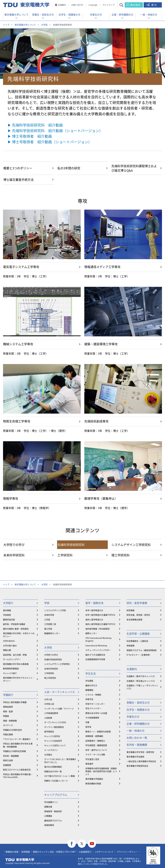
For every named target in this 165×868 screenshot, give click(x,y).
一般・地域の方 (149, 15)
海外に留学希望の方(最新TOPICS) (100, 624)
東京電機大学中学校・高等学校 (140, 752)
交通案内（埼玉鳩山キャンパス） (141, 681)
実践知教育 (49, 825)
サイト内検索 (124, 5)
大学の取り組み (10, 645)
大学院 (44, 25)
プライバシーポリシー (127, 852)
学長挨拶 (7, 615)
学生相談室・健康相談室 (96, 745)
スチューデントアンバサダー (98, 650)
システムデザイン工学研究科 (57, 664)
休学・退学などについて (96, 750)
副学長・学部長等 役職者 (14, 624)
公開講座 (48, 816)
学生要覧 (89, 681)
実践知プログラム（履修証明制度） (142, 650)
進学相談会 (49, 731)
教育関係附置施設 (11, 668)
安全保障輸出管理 (134, 619)
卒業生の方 (96, 15)
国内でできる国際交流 (95, 655)
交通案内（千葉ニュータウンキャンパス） (142, 687)
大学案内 (48, 755)
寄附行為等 (8, 760)
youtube (92, 844)
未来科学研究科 (51, 669)
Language (93, 5)
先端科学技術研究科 (53, 659)
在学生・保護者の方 (69, 15)
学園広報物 (8, 734)
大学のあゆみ (9, 641)
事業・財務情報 (10, 721)
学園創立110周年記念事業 (14, 751)
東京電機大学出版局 (135, 757)
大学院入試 (49, 704)
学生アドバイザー (93, 708)
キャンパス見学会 (52, 736)
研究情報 (130, 610)
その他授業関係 (92, 718)
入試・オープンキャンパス (60, 692)
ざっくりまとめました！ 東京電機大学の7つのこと (60, 761)
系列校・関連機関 (11, 756)
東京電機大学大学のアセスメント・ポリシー (19, 679)
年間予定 (89, 699)
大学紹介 (8, 603)
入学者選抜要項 (51, 713)
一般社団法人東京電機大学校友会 (141, 761)
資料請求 (135, 5)
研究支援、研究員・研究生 (138, 615)
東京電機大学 (20, 860)
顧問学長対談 (9, 619)
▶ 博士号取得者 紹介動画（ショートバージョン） (50, 142)
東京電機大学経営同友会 (137, 766)
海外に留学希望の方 (94, 619)
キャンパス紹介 (10, 673)
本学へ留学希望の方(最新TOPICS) (100, 615)
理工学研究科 (50, 678)
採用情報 (26, 852)
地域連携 (130, 645)
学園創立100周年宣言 (12, 730)
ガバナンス (8, 725)
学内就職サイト (51, 802)
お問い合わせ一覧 (137, 738)
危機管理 (7, 765)
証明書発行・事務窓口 (95, 741)
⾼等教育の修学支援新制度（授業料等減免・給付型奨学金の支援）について (101, 771)
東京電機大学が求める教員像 (16, 664)
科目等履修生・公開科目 (137, 641)
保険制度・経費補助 (94, 736)
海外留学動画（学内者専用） (98, 629)
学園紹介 (8, 695)
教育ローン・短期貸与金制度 (98, 731)
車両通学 (89, 764)
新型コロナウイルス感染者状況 (17, 770)
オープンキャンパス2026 (55, 722)
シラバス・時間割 (93, 695)
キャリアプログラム (56, 795)
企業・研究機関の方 (122, 15)
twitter (82, 844)
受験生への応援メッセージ (56, 781)
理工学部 (48, 629)
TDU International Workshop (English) (98, 639)
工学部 (47, 619)
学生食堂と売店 (92, 759)
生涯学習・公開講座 (138, 634)
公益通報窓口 (85, 852)
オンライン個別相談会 (54, 727)
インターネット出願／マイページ (59, 708)
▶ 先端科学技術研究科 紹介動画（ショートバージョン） (55, 131)
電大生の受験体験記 (53, 767)
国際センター (91, 633)
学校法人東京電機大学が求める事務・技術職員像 (18, 745)
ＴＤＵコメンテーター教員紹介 (17, 739)
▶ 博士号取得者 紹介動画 (30, 136)
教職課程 (89, 690)
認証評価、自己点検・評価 (15, 655)
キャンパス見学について (55, 745)
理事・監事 (8, 711)
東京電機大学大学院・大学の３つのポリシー (19, 635)
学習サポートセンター (95, 704)
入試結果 (48, 718)
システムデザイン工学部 (55, 610)
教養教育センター (52, 633)
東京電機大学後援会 (94, 779)
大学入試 (48, 699)
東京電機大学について (16, 15)
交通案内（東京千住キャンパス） (141, 676)
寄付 (154, 5)
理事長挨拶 (8, 707)
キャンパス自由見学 (53, 741)
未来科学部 (49, 615)
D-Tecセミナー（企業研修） (139, 655)
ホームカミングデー (12, 659)
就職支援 (48, 807)
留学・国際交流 (94, 603)
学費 (87, 722)
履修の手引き (91, 685)
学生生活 (91, 673)
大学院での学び (51, 655)
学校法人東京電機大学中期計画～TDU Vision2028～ (18, 776)
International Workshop (96, 645)
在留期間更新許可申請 (95, 659)
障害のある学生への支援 (96, 713)
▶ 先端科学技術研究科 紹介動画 (35, 125)
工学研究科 (49, 673)
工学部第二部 (50, 624)
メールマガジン (51, 750)
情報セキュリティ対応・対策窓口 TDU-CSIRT (54, 852)
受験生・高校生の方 (43, 15)
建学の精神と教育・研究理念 (16, 629)
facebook (72, 844)
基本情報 (7, 610)
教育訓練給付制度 (93, 783)
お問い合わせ (77, 5)
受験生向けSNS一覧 (53, 771)
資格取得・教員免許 (53, 811)
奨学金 (88, 727)
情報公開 (7, 650)
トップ (6, 25)
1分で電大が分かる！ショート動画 (59, 776)
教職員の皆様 (12, 852)
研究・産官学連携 (137, 603)
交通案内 (62, 5)
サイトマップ (109, 5)
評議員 (6, 716)
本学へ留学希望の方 (94, 610)
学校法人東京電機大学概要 (15, 702)
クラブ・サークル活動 (95, 754)
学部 (47, 603)
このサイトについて (104, 852)
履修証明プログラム (53, 820)
